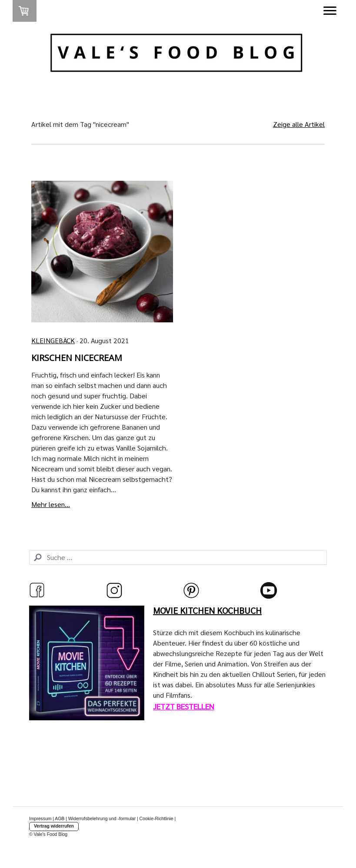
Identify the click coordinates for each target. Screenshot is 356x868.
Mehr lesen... (51, 504)
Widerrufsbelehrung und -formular (102, 819)
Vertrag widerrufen (54, 826)
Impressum (40, 819)
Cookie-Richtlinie (156, 819)
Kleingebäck (53, 340)
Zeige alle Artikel (299, 124)
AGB (60, 819)
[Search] (178, 557)
